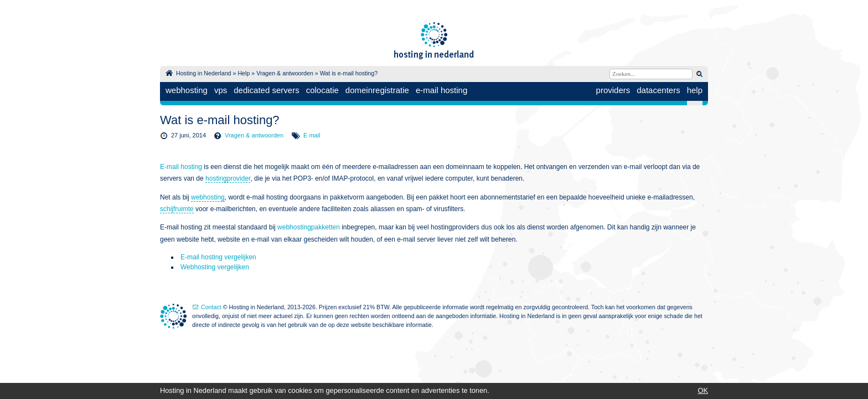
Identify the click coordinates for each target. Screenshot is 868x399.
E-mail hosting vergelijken (218, 257)
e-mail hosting (441, 90)
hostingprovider (228, 178)
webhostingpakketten (309, 227)
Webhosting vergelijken (215, 267)
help (695, 90)
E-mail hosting (181, 167)
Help (244, 73)
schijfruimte (177, 209)
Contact (211, 307)
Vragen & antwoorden (285, 73)
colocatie (322, 90)
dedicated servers (266, 90)
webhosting (187, 90)
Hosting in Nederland (204, 73)
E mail (312, 135)
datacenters (658, 90)
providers (613, 90)
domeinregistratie (377, 90)
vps (221, 90)
